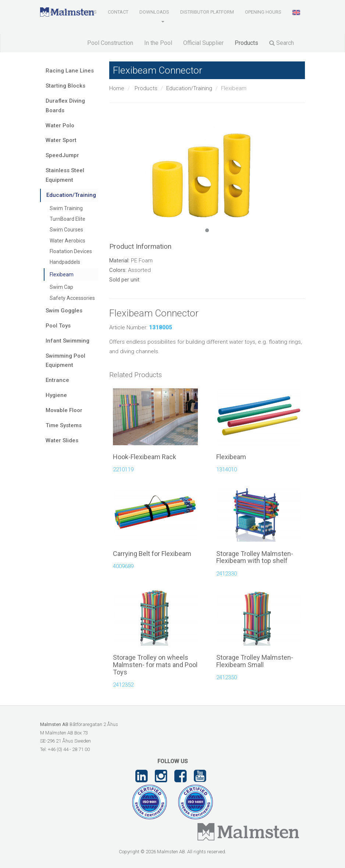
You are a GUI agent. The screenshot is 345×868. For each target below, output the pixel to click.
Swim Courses (66, 230)
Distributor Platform (207, 12)
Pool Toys (58, 326)
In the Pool (158, 43)
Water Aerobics (67, 241)
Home (117, 88)
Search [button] (282, 43)
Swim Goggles (64, 311)
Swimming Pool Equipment (65, 361)
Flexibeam (62, 274)
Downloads (154, 12)
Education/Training (189, 88)
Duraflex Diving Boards (65, 106)
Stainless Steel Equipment (65, 175)
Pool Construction (110, 43)
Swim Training (66, 208)
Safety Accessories (72, 298)
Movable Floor (64, 410)
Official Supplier (203, 43)
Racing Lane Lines (70, 71)
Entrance (57, 380)
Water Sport (61, 140)
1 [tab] (207, 230)
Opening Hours (263, 12)
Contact (118, 12)
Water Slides (62, 440)
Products (246, 43)
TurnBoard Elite (67, 219)
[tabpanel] (207, 169)
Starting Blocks (65, 86)
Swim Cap (61, 287)
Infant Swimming (67, 341)
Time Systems (64, 425)
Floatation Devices (71, 251)
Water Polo (60, 125)
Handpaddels (65, 262)
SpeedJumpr (62, 155)
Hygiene (56, 395)
